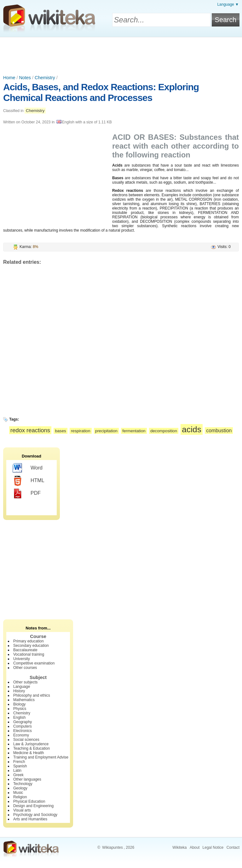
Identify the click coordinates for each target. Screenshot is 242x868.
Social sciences (26, 740)
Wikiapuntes (112, 847)
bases (60, 431)
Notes (25, 78)
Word (28, 468)
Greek (18, 775)
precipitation (106, 431)
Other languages (27, 779)
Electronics (23, 731)
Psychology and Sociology (35, 815)
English (19, 717)
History (19, 691)
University (22, 659)
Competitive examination (34, 663)
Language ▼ (228, 4)
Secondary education (31, 646)
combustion (219, 431)
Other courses (25, 668)
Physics (20, 709)
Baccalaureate (25, 650)
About (195, 847)
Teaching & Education (32, 748)
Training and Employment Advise (41, 757)
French (19, 762)
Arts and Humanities (30, 819)
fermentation (134, 431)
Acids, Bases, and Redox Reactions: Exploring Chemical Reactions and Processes (101, 92)
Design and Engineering (33, 806)
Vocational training (29, 654)
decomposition (164, 431)
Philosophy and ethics (32, 695)
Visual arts (22, 810)
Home (9, 78)
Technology (23, 784)
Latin (17, 771)
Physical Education (29, 801)
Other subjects (25, 682)
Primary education (29, 641)
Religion (20, 797)
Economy (21, 735)
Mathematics (24, 700)
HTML (29, 481)
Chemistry (45, 78)
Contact (233, 847)
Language (22, 687)
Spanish (20, 766)
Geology (20, 788)
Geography (23, 722)
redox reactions (30, 430)
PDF (27, 493)
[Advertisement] (121, 55)
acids (192, 429)
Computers (23, 726)
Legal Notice (213, 847)
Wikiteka (179, 847)
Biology (19, 704)
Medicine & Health (29, 753)
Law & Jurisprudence (31, 744)
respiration (81, 431)
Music (18, 793)
